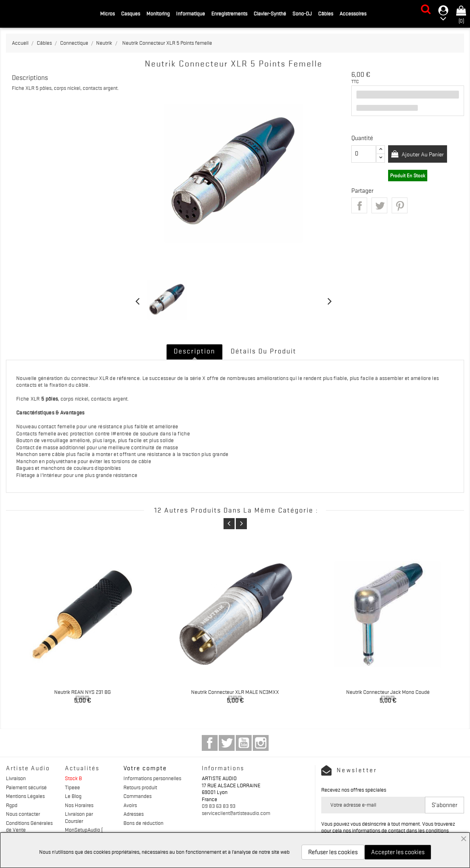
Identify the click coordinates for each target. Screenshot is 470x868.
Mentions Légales (25, 796)
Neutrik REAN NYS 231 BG (82, 692)
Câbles (326, 13)
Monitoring (158, 13)
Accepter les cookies (398, 852)
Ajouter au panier (425, 154)
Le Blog (73, 796)
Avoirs (130, 805)
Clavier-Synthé (270, 13)
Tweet (379, 205)
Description (194, 351)
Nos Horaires (79, 805)
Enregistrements (229, 13)
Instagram (261, 743)
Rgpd (12, 805)
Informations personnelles (152, 778)
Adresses (134, 814)
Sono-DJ (302, 13)
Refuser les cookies (333, 852)
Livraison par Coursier (79, 817)
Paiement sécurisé (26, 787)
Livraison (16, 778)
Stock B (73, 778)
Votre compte (145, 768)
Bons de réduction (143, 823)
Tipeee (72, 787)
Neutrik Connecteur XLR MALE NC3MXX (235, 692)
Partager (359, 205)
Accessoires (353, 13)
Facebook (210, 743)
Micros (107, 13)
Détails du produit (263, 351)
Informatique (190, 13)
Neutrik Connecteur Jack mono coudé (388, 692)
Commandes (137, 796)
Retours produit (140, 787)
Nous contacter (23, 814)
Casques (131, 13)
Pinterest (400, 205)
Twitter (227, 743)
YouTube (244, 743)
